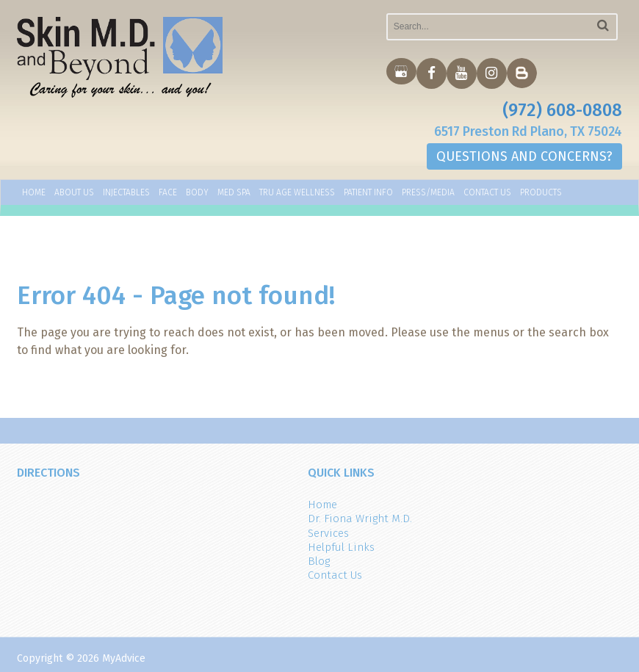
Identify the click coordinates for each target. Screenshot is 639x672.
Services (328, 533)
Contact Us (487, 193)
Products (541, 193)
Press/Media (428, 193)
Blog (319, 561)
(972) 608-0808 (562, 110)
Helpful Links (341, 547)
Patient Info (368, 193)
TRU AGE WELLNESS (297, 193)
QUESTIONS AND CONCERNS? (524, 157)
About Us (74, 193)
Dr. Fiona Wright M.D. (360, 519)
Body (197, 193)
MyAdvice (124, 658)
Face (168, 193)
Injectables (126, 193)
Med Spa (234, 193)
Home (34, 193)
